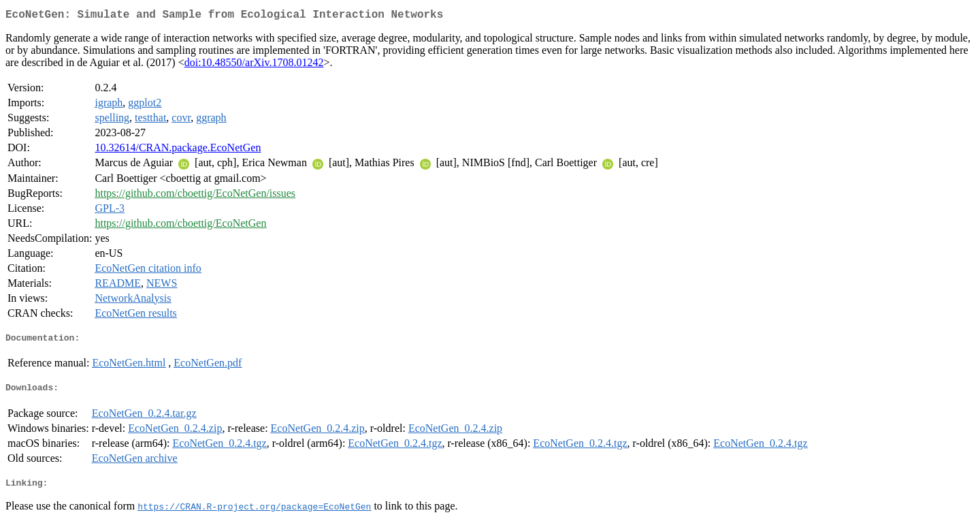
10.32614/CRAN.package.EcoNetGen (178, 150)
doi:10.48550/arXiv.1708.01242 (254, 65)
